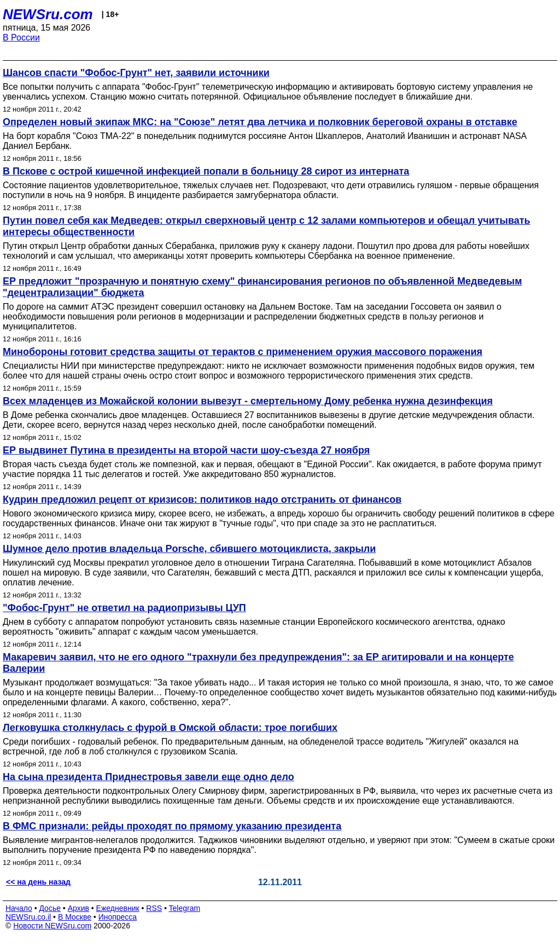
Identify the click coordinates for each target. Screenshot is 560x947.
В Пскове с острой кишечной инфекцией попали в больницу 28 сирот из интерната (206, 171)
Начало (19, 908)
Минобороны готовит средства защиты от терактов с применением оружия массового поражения (243, 352)
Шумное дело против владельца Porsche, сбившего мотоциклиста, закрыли (189, 549)
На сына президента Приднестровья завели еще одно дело (148, 777)
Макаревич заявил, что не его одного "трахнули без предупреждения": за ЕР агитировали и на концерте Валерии (258, 663)
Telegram (185, 908)
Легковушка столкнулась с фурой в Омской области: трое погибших (170, 728)
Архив (78, 908)
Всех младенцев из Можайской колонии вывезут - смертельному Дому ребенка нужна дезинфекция (248, 401)
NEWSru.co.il (28, 917)
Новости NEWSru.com (52, 926)
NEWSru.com (48, 14)
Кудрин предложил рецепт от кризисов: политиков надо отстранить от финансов (202, 499)
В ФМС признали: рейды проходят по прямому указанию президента (172, 826)
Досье (50, 908)
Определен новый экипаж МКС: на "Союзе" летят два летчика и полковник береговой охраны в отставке (260, 122)
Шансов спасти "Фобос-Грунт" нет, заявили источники (136, 73)
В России (21, 37)
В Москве (75, 917)
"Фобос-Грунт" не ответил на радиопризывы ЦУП (124, 608)
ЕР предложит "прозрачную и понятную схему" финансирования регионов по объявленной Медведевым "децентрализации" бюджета (262, 287)
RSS (154, 908)
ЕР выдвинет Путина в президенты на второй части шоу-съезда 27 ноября (186, 450)
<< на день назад (38, 882)
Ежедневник (118, 908)
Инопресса (118, 917)
